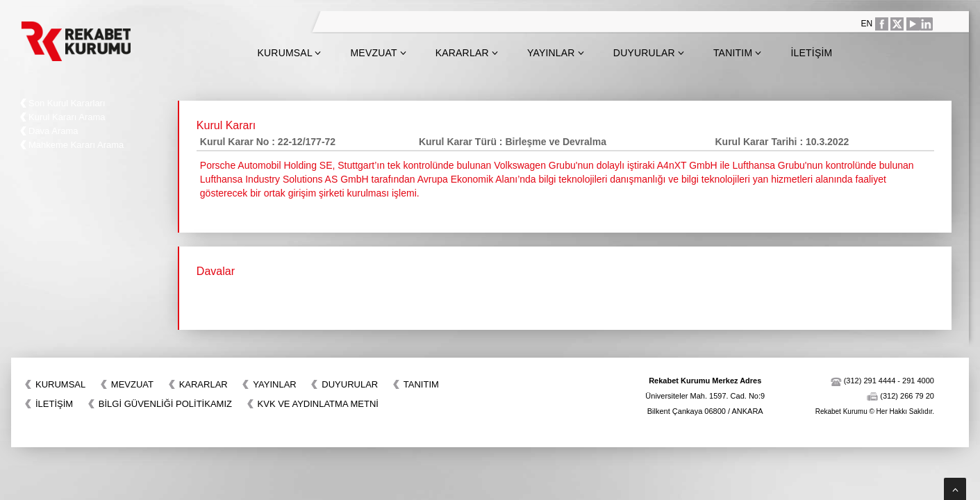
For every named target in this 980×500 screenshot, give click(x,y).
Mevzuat (379, 53)
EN (867, 24)
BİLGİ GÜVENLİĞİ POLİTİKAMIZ (165, 404)
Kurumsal (289, 53)
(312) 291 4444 (870, 381)
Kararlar (467, 53)
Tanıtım (738, 53)
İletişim (811, 53)
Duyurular (649, 53)
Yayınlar (556, 53)
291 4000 (918, 381)
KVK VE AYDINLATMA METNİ (318, 404)
